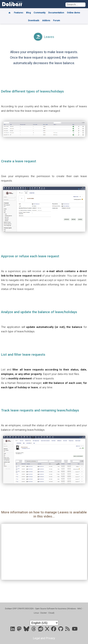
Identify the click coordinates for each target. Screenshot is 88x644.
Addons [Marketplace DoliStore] (46, 20)
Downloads (34, 20)
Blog (28, 13)
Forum (57, 20)
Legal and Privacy (44, 638)
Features (19, 13)
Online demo (74, 13)
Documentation (56, 13)
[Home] (9, 11)
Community (40, 13)
